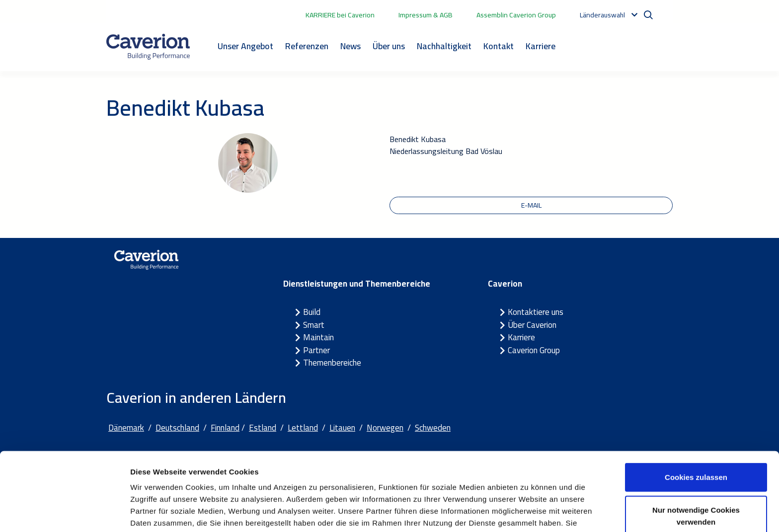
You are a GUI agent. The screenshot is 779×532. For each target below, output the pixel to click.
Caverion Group (534, 350)
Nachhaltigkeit (444, 46)
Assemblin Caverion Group (516, 15)
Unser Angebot (245, 46)
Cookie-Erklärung (267, 480)
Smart (314, 325)
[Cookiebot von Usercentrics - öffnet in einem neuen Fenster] (64, 513)
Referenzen (307, 46)
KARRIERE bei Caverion (340, 15)
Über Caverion (532, 325)
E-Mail (531, 205)
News (351, 46)
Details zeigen (528, 512)
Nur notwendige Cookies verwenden (696, 461)
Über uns (389, 46)
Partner (316, 350)
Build (312, 312)
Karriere (541, 46)
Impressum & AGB (426, 15)
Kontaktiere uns (536, 312)
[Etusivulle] (148, 47)
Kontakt (499, 46)
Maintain (318, 338)
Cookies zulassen (696, 422)
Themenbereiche (332, 363)
